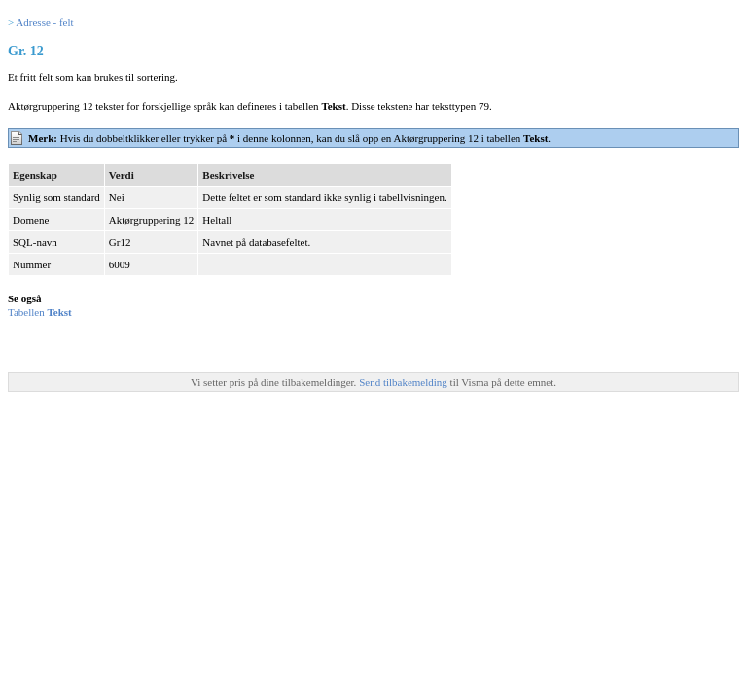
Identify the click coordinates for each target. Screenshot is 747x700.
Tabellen (40, 312)
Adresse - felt (44, 22)
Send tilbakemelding (404, 382)
